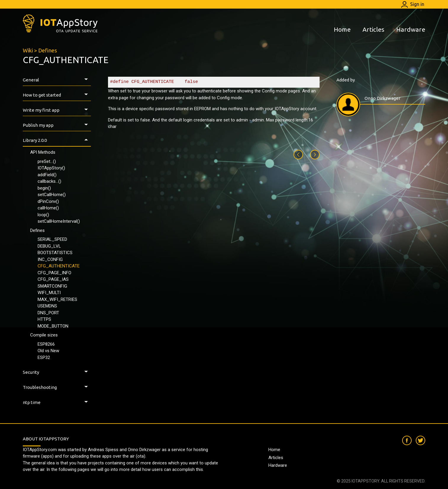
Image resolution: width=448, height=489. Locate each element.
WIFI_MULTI (49, 293)
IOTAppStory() (51, 168)
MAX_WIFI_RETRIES (57, 299)
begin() (44, 188)
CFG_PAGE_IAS (53, 279)
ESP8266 (46, 344)
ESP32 (44, 357)
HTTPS (44, 319)
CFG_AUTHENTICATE (59, 266)
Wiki (28, 50)
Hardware (411, 29)
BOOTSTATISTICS (55, 253)
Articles (373, 29)
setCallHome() (52, 195)
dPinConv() (48, 201)
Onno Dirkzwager (382, 98)
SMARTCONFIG (52, 286)
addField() (47, 175)
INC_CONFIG (50, 259)
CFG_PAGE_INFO (54, 273)
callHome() (48, 208)
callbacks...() (49, 181)
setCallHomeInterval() (59, 221)
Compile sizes (44, 335)
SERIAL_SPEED (52, 239)
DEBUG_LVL (49, 246)
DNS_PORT (48, 313)
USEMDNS (47, 306)
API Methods (43, 152)
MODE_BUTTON (53, 326)
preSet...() (47, 161)
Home (342, 29)
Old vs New (48, 351)
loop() (43, 215)
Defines (47, 50)
